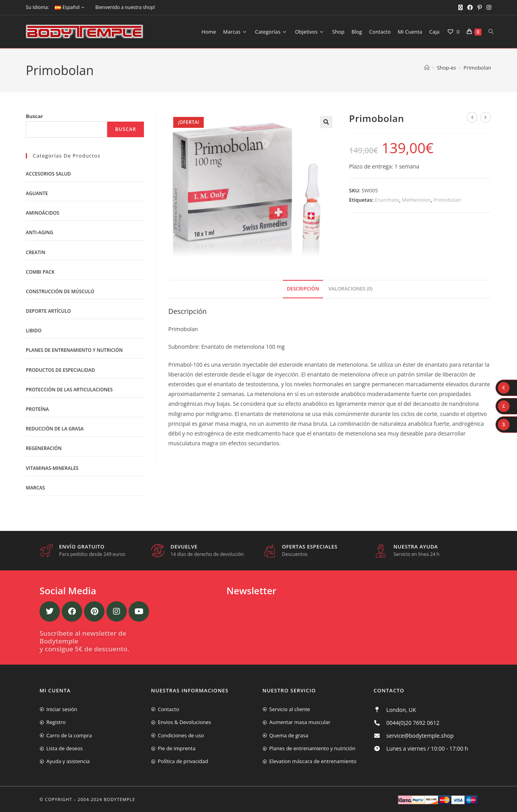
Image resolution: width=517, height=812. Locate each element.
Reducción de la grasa (55, 429)
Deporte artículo (48, 311)
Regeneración (44, 448)
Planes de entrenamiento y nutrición (74, 350)
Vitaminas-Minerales (52, 468)
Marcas (35, 488)
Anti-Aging (39, 232)
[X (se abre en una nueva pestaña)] (460, 7)
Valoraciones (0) (350, 289)
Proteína (37, 409)
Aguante (37, 193)
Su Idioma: (37, 7)
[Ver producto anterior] (472, 117)
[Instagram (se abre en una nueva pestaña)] (488, 7)
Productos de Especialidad (60, 370)
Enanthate (387, 200)
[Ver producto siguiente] (486, 117)
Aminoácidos (43, 213)
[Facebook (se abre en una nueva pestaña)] (470, 7)
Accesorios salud (48, 174)
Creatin (36, 252)
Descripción (303, 289)
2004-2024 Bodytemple (107, 799)
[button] (326, 122)
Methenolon (416, 200)
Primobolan (477, 68)
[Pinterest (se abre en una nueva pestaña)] (480, 7)
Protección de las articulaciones (69, 390)
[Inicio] (427, 68)
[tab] (303, 289)
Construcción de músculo (60, 291)
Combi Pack (40, 272)
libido (34, 331)
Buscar (34, 116)
